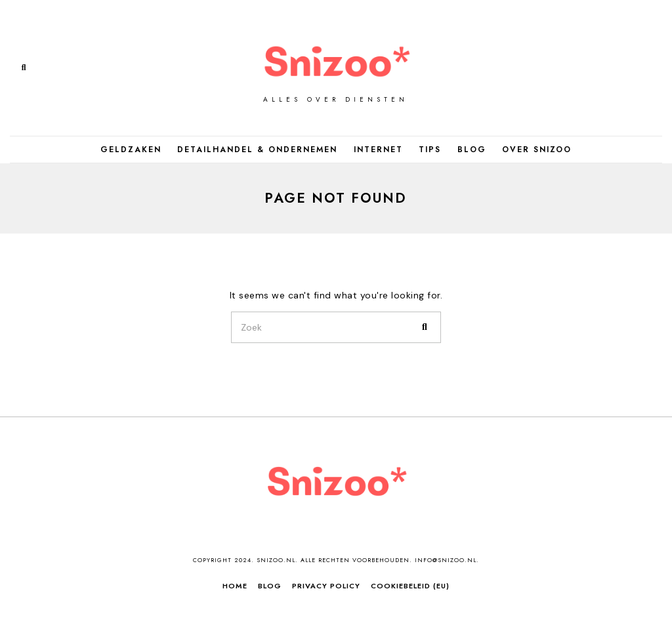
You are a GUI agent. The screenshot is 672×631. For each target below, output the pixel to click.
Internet (378, 150)
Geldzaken (131, 150)
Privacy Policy (326, 586)
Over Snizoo (537, 150)
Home (235, 586)
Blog (472, 150)
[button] (425, 327)
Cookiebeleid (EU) (410, 586)
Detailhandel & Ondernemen (257, 150)
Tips (430, 150)
